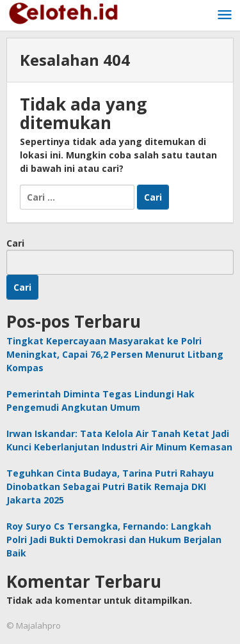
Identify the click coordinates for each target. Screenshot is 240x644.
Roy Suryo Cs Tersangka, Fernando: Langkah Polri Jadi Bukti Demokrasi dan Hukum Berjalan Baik (114, 540)
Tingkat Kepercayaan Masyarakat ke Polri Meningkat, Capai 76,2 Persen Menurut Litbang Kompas (115, 354)
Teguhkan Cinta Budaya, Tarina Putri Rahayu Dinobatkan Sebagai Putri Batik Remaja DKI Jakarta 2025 (110, 487)
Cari (15, 243)
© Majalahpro (34, 625)
